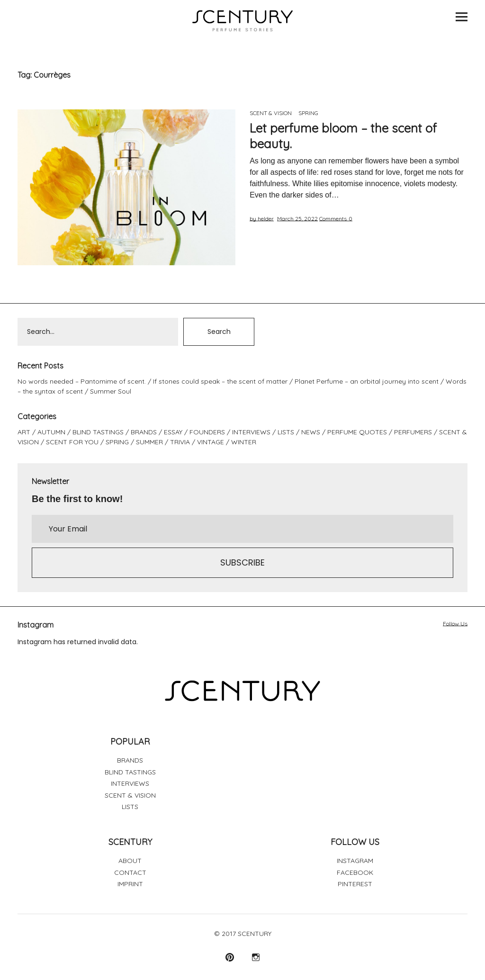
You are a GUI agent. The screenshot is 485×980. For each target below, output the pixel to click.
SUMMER (149, 442)
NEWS (311, 432)
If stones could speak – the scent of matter (220, 381)
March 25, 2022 (297, 219)
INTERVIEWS (251, 432)
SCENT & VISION (271, 113)
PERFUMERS (413, 432)
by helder (262, 219)
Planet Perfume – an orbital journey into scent (367, 381)
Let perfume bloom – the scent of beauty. (343, 136)
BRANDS (144, 432)
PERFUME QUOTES (357, 432)
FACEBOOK (355, 872)
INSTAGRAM (355, 861)
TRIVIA (180, 442)
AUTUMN (51, 432)
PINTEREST (355, 884)
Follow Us (455, 624)
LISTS (286, 432)
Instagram (256, 957)
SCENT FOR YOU (72, 442)
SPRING (308, 113)
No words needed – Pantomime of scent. (82, 381)
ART (24, 432)
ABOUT (130, 861)
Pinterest (229, 957)
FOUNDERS (207, 432)
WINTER (244, 442)
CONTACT (130, 872)
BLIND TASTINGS (98, 432)
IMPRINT (130, 884)
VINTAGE (211, 442)
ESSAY (173, 432)
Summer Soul (111, 391)
